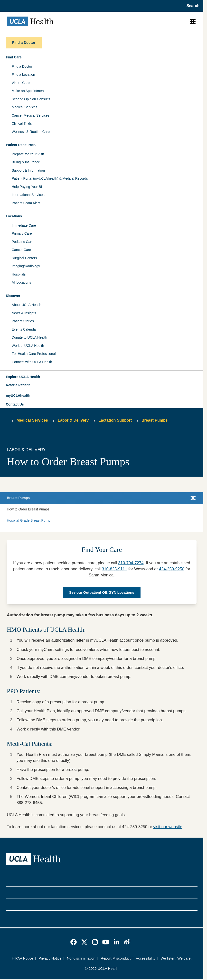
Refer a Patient (18, 385)
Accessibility (146, 958)
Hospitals (19, 274)
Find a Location (23, 74)
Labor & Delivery (73, 420)
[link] (74, 942)
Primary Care (22, 233)
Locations (14, 216)
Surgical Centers (24, 258)
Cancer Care (21, 250)
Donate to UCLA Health (29, 337)
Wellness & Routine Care (31, 132)
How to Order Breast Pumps (28, 509)
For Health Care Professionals (35, 354)
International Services (28, 195)
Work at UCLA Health (28, 346)
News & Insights (24, 313)
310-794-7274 (131, 563)
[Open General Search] (192, 6)
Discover (13, 296)
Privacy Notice (50, 958)
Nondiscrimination (81, 958)
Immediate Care (24, 225)
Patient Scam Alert (26, 203)
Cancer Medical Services (31, 115)
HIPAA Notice (22, 958)
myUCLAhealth (18, 396)
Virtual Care (21, 83)
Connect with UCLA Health (32, 362)
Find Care (14, 57)
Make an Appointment (28, 91)
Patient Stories (23, 321)
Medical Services (25, 107)
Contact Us (15, 404)
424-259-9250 (172, 569)
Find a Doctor (22, 66)
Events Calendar (24, 329)
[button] (102, 377)
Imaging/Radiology (26, 266)
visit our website (168, 827)
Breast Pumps (155, 420)
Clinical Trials (22, 123)
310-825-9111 (114, 569)
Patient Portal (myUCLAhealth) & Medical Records (50, 178)
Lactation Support (115, 420)
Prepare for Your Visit (28, 154)
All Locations (21, 282)
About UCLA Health (26, 305)
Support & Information (28, 170)
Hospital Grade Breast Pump (28, 520)
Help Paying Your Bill (28, 187)
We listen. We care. (176, 958)
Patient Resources (21, 145)
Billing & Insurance (26, 162)
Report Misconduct (116, 958)
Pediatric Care (23, 242)
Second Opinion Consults (31, 99)
